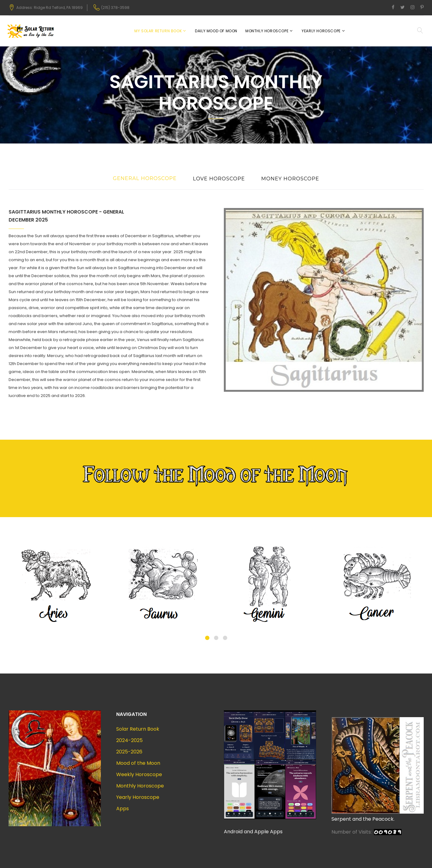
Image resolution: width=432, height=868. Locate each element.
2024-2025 (129, 740)
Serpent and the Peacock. (363, 819)
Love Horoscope (219, 179)
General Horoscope (145, 178)
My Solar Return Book (158, 31)
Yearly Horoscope (321, 31)
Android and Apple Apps (253, 832)
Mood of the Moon (138, 763)
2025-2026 (129, 752)
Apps (123, 809)
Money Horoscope (290, 179)
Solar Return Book (138, 729)
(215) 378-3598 (115, 8)
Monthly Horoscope (267, 31)
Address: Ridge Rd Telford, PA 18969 (50, 8)
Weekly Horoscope (139, 774)
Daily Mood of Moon (216, 31)
